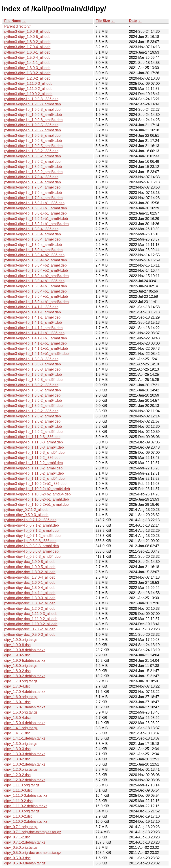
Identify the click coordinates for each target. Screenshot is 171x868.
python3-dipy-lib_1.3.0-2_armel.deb (32, 395)
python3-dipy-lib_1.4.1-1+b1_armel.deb (35, 343)
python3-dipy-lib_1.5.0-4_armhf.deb (33, 234)
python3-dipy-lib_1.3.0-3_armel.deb (32, 369)
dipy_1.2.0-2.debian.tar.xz (25, 780)
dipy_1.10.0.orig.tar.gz (22, 811)
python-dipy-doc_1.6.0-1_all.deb (30, 583)
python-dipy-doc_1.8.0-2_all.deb (30, 572)
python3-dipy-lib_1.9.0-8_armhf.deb (33, 104)
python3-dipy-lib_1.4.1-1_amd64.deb (33, 328)
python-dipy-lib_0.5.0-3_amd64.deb (32, 557)
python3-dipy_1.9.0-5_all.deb (27, 37)
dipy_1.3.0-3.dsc (17, 749)
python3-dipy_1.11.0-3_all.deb (28, 84)
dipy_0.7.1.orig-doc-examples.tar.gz (33, 832)
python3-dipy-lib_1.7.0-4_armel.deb (32, 187)
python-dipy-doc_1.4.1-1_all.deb (30, 593)
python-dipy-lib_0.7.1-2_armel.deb (31, 531)
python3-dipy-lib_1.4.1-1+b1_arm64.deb (36, 348)
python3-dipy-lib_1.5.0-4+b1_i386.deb (34, 281)
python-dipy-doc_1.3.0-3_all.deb (30, 598)
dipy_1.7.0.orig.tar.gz (21, 681)
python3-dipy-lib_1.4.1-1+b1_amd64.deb (36, 354)
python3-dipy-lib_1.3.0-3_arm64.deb (33, 374)
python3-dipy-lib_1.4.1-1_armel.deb (32, 317)
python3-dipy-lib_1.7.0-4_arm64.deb (33, 193)
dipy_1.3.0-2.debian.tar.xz (25, 764)
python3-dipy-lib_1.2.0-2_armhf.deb (33, 416)
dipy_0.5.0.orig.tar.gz (21, 847)
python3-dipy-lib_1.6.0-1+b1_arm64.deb (36, 219)
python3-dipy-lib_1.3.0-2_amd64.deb (33, 406)
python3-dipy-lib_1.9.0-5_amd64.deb (33, 146)
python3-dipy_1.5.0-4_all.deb (27, 58)
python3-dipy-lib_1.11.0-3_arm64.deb (34, 447)
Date (133, 21)
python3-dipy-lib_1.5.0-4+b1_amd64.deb (36, 302)
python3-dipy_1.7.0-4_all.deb (27, 47)
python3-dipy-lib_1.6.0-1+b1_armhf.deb (36, 208)
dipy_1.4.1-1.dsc (17, 733)
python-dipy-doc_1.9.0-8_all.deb (30, 562)
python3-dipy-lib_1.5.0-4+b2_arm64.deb (36, 270)
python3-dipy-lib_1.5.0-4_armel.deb (32, 239)
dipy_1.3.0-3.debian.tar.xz (25, 754)
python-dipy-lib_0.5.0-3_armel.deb (31, 551)
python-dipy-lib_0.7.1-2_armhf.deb (32, 525)
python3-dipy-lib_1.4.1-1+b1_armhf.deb (36, 338)
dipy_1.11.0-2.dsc (18, 801)
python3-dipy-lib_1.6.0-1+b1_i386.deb (34, 203)
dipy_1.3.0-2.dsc (17, 759)
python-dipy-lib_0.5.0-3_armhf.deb (32, 546)
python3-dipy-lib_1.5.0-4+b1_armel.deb (35, 291)
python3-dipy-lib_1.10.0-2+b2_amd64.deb (37, 494)
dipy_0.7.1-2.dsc (17, 837)
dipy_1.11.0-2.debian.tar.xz (26, 806)
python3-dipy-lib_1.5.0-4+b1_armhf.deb (36, 286)
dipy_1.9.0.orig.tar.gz (21, 640)
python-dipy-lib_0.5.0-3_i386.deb (30, 541)
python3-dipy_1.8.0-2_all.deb (27, 42)
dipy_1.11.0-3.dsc (18, 790)
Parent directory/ (17, 26)
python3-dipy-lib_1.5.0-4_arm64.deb (33, 245)
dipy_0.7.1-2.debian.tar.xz (25, 842)
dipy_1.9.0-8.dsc (17, 645)
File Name (13, 21)
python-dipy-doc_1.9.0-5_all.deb (30, 567)
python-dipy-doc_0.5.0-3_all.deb (30, 635)
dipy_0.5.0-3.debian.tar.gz (25, 863)
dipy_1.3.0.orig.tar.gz (21, 744)
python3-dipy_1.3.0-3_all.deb (27, 68)
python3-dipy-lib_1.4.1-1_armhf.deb (33, 312)
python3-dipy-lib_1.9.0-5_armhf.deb (33, 130)
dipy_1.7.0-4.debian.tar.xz (25, 692)
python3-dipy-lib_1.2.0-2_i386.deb (31, 411)
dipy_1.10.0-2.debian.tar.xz (26, 821)
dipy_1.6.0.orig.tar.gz (21, 697)
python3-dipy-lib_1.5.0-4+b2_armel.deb (35, 265)
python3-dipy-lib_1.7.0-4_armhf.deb (33, 182)
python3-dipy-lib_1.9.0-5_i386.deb (31, 125)
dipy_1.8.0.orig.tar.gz (21, 666)
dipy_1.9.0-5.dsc (17, 655)
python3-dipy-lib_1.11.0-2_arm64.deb (34, 473)
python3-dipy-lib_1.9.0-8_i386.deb (31, 99)
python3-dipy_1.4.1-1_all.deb (27, 63)
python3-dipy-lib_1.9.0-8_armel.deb (32, 110)
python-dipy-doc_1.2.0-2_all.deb (30, 609)
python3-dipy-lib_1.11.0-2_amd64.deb (34, 478)
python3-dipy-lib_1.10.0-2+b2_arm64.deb (37, 489)
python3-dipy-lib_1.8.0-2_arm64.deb (33, 167)
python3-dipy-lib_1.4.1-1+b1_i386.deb (34, 333)
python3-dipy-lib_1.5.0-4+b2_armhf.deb (36, 260)
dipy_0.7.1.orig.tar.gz (21, 827)
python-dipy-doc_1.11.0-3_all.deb (31, 614)
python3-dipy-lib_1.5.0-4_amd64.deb (33, 250)
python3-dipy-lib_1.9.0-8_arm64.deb (33, 115)
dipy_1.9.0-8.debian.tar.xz (25, 650)
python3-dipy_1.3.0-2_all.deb (27, 73)
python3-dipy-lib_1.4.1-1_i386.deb (31, 307)
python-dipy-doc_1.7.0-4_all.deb (30, 577)
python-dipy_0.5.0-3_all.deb (26, 515)
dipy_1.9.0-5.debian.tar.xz (25, 661)
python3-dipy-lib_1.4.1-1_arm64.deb (33, 322)
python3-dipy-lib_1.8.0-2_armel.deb (32, 162)
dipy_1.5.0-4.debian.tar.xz (25, 723)
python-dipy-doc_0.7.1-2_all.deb (30, 629)
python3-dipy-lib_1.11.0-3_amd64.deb (34, 452)
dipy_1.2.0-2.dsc (17, 775)
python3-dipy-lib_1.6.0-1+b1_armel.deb (35, 213)
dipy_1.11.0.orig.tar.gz (22, 785)
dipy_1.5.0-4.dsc (17, 718)
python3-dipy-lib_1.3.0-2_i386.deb (31, 385)
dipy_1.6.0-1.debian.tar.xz (25, 707)
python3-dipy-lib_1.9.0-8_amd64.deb (33, 120)
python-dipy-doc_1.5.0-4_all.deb (30, 588)
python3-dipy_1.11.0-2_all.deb (28, 89)
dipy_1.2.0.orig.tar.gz (21, 769)
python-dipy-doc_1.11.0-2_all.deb (31, 619)
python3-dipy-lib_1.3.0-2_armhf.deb (33, 390)
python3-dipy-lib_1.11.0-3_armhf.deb (34, 442)
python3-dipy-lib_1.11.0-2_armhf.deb (34, 463)
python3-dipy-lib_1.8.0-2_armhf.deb (33, 156)
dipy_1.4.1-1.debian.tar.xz (25, 738)
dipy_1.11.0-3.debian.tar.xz (26, 795)
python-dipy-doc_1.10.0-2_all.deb (31, 624)
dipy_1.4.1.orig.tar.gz (21, 728)
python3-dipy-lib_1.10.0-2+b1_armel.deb (36, 505)
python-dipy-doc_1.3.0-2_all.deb (30, 603)
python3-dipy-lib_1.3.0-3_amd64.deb (33, 380)
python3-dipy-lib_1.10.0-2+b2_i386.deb (35, 484)
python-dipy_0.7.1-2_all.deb (26, 510)
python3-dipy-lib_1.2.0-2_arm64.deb (33, 426)
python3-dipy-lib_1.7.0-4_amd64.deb (33, 198)
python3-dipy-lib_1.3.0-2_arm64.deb (33, 400)
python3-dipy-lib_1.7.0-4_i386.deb (31, 177)
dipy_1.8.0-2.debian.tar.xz (25, 676)
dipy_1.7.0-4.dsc (17, 686)
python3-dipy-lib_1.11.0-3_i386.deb (32, 437)
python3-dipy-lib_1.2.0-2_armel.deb (32, 421)
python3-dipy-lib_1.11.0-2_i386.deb (32, 458)
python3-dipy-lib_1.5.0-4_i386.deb (31, 229)
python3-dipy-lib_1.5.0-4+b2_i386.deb (34, 255)
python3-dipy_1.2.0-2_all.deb (27, 78)
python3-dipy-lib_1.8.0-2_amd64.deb (33, 172)
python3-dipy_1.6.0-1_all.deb (27, 52)
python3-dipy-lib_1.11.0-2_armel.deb (33, 468)
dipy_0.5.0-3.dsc (17, 858)
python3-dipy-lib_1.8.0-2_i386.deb (31, 151)
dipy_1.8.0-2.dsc (17, 671)
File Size (103, 21)
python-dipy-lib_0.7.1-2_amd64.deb (32, 536)
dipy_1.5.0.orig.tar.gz (21, 712)
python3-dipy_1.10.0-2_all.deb (28, 94)
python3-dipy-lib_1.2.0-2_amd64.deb (33, 432)
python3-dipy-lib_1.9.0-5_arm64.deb (33, 141)
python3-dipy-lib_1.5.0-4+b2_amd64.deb (36, 276)
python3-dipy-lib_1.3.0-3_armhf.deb (33, 364)
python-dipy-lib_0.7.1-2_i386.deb (30, 520)
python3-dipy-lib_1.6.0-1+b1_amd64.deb (36, 224)
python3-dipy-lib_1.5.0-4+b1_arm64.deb (36, 296)
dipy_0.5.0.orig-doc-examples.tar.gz (33, 853)
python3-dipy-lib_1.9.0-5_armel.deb (32, 136)
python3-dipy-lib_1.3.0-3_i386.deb (31, 359)
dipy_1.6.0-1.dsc (17, 702)
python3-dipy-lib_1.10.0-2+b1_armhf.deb (37, 499)
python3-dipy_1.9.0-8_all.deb (27, 31)
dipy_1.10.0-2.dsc (18, 816)
